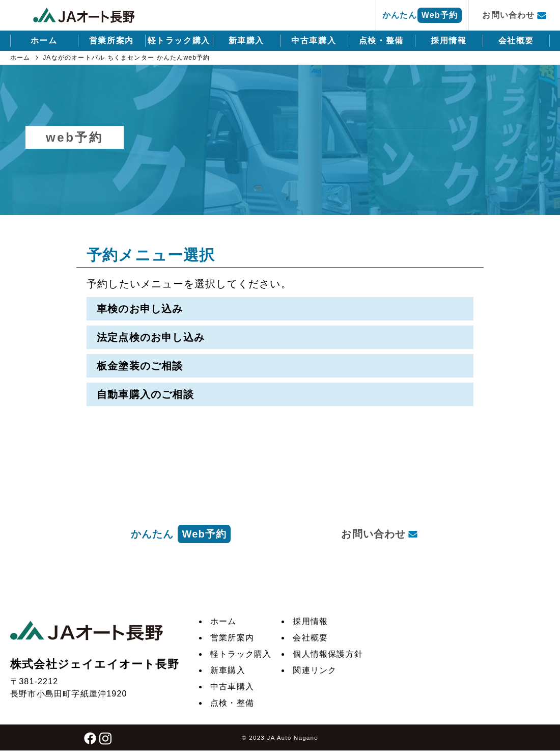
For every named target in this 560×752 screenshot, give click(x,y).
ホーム (44, 41)
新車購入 (246, 41)
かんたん (422, 15)
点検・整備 (381, 41)
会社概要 (516, 41)
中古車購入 (314, 41)
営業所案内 (111, 41)
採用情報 (449, 41)
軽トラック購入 (179, 41)
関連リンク (315, 670)
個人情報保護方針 (328, 654)
